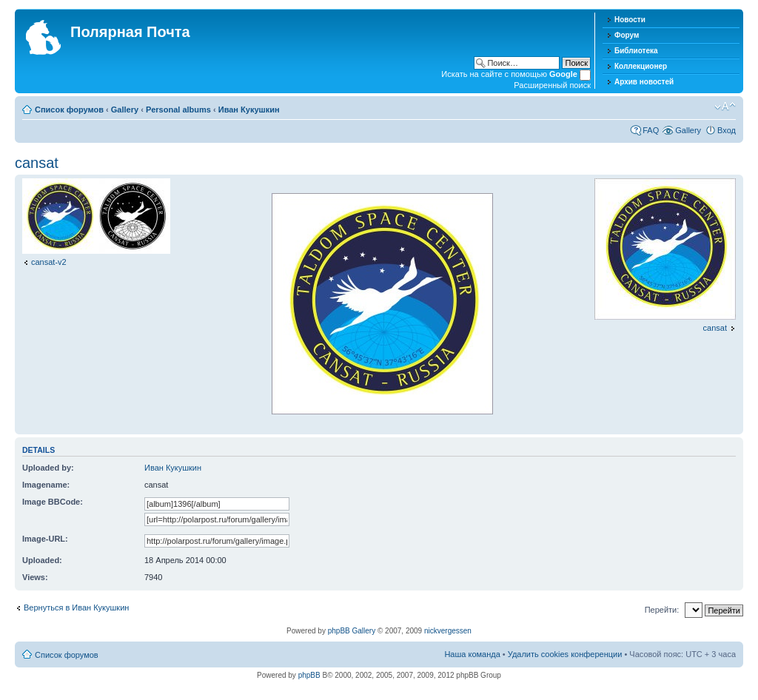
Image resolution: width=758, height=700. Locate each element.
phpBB (309, 675)
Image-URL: (45, 539)
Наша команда (472, 654)
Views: (35, 577)
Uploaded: (42, 560)
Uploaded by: (48, 468)
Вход (727, 130)
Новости (630, 20)
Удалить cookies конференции (565, 654)
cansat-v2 (49, 262)
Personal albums (178, 110)
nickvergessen (448, 631)
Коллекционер (641, 66)
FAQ (651, 130)
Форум (627, 35)
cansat (37, 163)
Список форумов (69, 110)
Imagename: (46, 485)
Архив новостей (644, 82)
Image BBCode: (53, 502)
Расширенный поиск (552, 85)
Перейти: (662, 610)
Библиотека (636, 51)
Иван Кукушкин (249, 110)
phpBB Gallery (352, 631)
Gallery (125, 110)
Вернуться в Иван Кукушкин (76, 608)
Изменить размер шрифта (725, 107)
